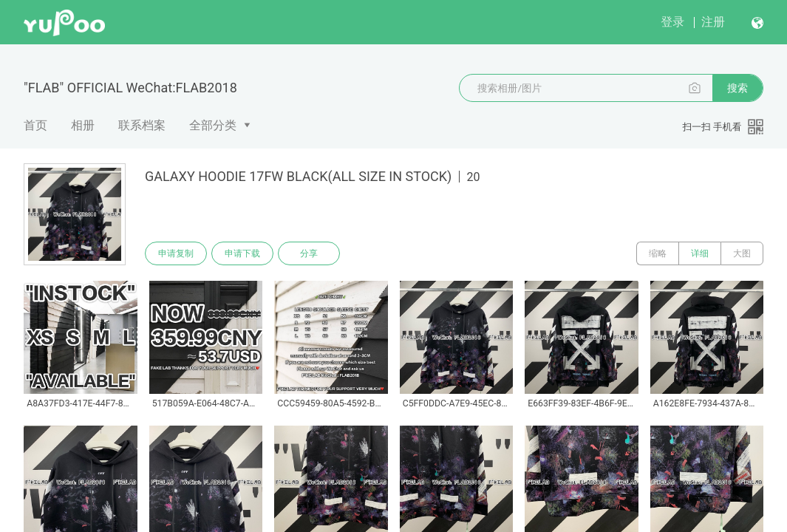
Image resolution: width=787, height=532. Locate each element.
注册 (713, 22)
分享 (309, 253)
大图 (742, 253)
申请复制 (176, 253)
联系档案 (142, 125)
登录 (672, 22)
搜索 (737, 88)
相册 (83, 125)
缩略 (658, 253)
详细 (700, 253)
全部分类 (213, 125)
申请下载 (242, 253)
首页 (35, 125)
